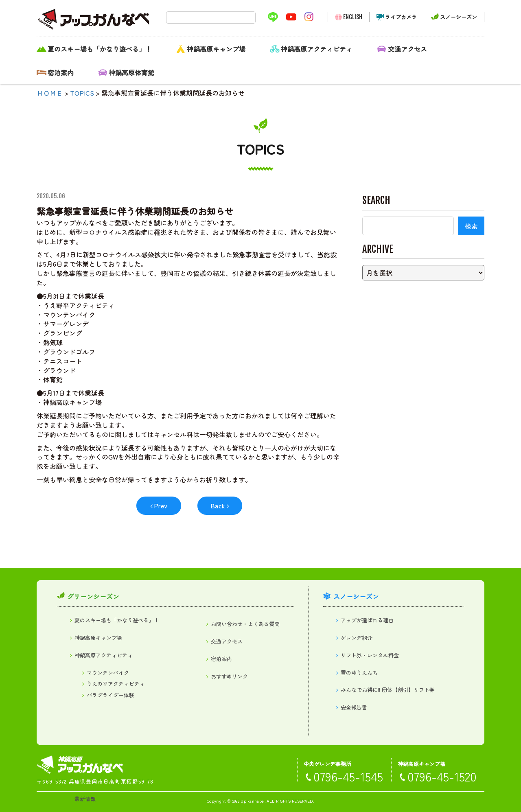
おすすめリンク (229, 676)
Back (218, 506)
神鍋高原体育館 (131, 72)
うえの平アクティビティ (116, 684)
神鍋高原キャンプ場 (216, 49)
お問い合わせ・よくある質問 (245, 624)
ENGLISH (353, 17)
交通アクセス (407, 49)
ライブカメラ (401, 17)
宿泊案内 (61, 72)
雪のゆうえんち (359, 673)
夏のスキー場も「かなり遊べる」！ (100, 49)
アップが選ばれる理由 (367, 620)
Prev (161, 506)
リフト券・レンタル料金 (370, 655)
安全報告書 (354, 707)
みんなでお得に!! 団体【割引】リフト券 (388, 690)
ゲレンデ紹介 (357, 638)
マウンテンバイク (108, 673)
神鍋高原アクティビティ (317, 49)
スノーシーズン (459, 17)
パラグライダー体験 (111, 695)
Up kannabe (252, 801)
